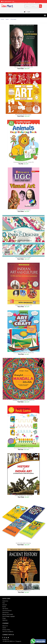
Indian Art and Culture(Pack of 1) (23, 305)
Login (29, 12)
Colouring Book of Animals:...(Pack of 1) (23, 162)
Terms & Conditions (8, 632)
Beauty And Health (8, 614)
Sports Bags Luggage (9, 616)
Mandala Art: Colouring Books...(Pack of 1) (24, 400)
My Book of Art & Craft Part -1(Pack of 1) (23, 353)
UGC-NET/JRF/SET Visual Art (23, 210)
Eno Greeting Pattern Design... (23, 257)
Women (5, 605)
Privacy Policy (6, 630)
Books (4, 607)
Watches (5, 620)
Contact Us (6, 639)
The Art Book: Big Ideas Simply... (24, 115)
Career (4, 628)
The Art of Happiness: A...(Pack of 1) (24, 67)
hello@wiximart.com (8, 1)
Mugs (4, 618)
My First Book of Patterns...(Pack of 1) (24, 448)
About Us (5, 626)
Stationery (5, 601)
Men (4, 603)
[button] (45, 15)
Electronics (5, 612)
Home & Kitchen (7, 611)
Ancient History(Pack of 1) (24, 591)
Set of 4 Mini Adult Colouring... (24, 543)
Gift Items (5, 609)
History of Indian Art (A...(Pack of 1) (23, 495)
